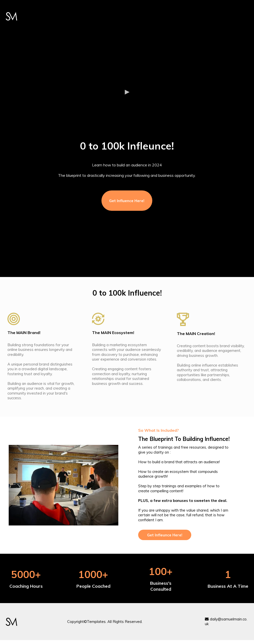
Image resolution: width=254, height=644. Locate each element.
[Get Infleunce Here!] (165, 535)
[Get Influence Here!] (127, 201)
